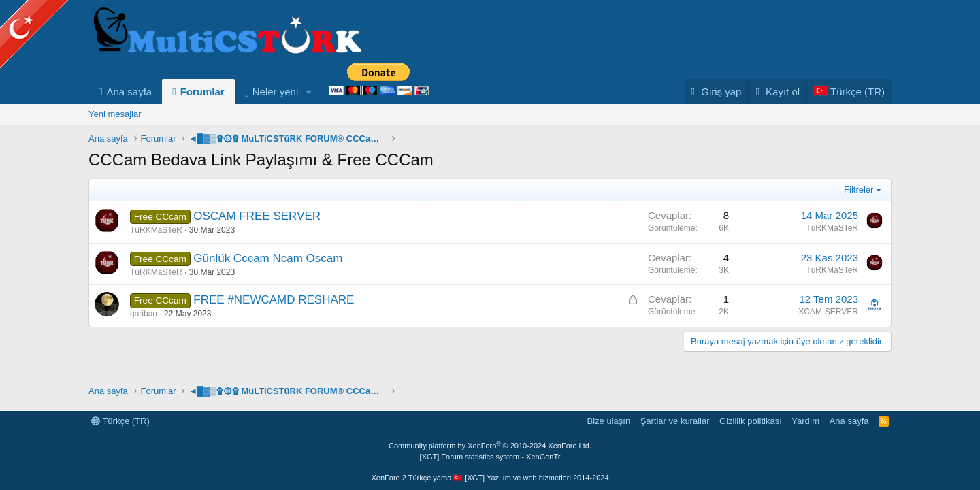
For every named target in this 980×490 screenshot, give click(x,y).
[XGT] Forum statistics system (490, 457)
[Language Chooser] (849, 92)
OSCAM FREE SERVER (257, 216)
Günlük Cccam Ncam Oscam (268, 258)
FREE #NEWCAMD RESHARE (274, 300)
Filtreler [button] (859, 190)
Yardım (805, 421)
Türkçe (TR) (120, 421)
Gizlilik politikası (751, 421)
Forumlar (202, 92)
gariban (144, 314)
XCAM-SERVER (828, 312)
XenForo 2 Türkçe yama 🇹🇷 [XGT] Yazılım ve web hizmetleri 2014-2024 (490, 478)
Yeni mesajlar (115, 114)
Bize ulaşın (609, 421)
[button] (309, 92)
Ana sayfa (129, 92)
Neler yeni (276, 92)
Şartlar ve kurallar (675, 421)
